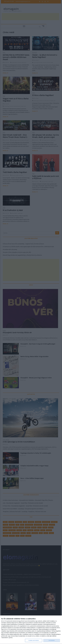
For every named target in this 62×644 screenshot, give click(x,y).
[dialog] (31, 630)
